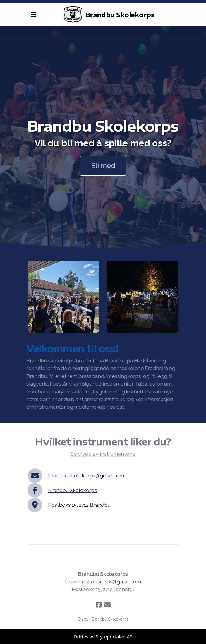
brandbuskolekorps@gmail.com (86, 476)
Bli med (103, 166)
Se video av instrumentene (103, 455)
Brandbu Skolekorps (73, 490)
